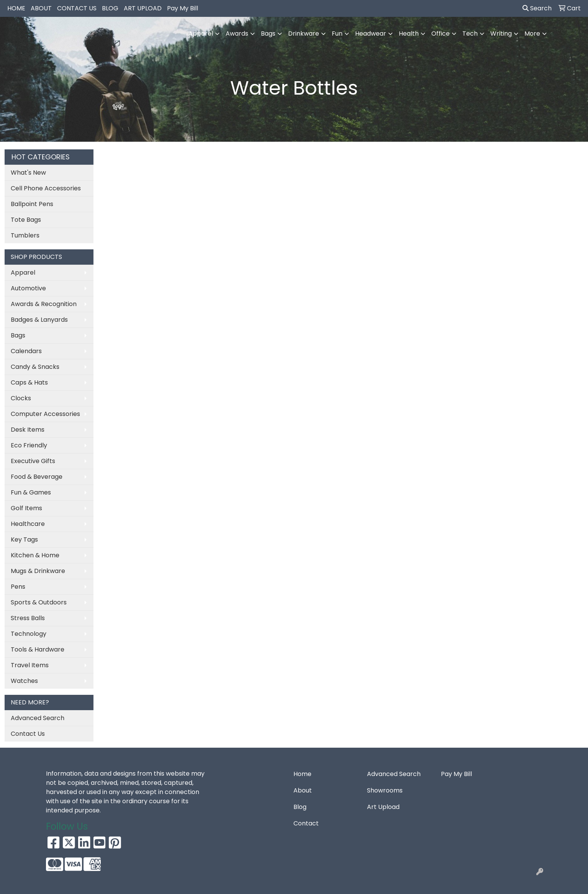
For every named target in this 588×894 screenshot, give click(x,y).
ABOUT (41, 8)
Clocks (21, 398)
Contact (306, 823)
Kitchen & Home (35, 555)
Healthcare (28, 524)
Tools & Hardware (38, 649)
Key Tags (24, 540)
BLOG (110, 8)
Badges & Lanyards (39, 320)
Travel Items (30, 665)
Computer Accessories (45, 414)
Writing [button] (501, 34)
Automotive (28, 288)
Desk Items (28, 430)
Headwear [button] (371, 34)
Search (537, 8)
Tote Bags (26, 220)
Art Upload (383, 807)
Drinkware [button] (304, 34)
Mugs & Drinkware (38, 571)
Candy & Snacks (35, 367)
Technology (29, 634)
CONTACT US (77, 8)
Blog (300, 807)
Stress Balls (28, 618)
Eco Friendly (29, 445)
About (303, 790)
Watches (24, 681)
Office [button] (441, 34)
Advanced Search (38, 718)
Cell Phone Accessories (46, 188)
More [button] (532, 34)
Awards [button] (237, 34)
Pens (18, 587)
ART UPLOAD (143, 8)
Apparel (23, 273)
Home (302, 774)
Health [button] (409, 34)
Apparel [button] (201, 34)
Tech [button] (470, 34)
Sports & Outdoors (39, 602)
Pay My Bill (183, 8)
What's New (28, 173)
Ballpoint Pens (32, 204)
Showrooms (385, 790)
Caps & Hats (29, 382)
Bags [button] (268, 34)
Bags (18, 335)
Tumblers (25, 235)
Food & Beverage (37, 477)
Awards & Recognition (44, 304)
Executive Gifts (33, 461)
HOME (16, 8)
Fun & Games (31, 492)
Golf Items (26, 508)
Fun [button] (337, 34)
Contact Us (28, 734)
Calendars (26, 351)
